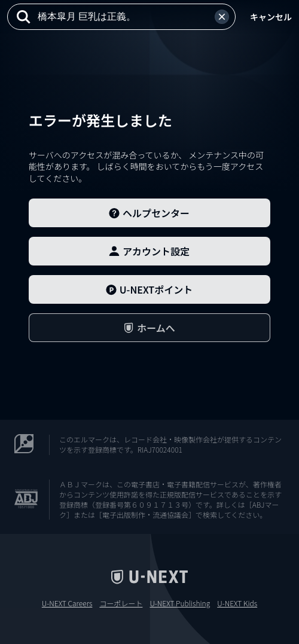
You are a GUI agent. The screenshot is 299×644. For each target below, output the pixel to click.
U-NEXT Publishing (180, 603)
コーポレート (121, 603)
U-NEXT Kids (237, 603)
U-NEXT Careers (67, 603)
